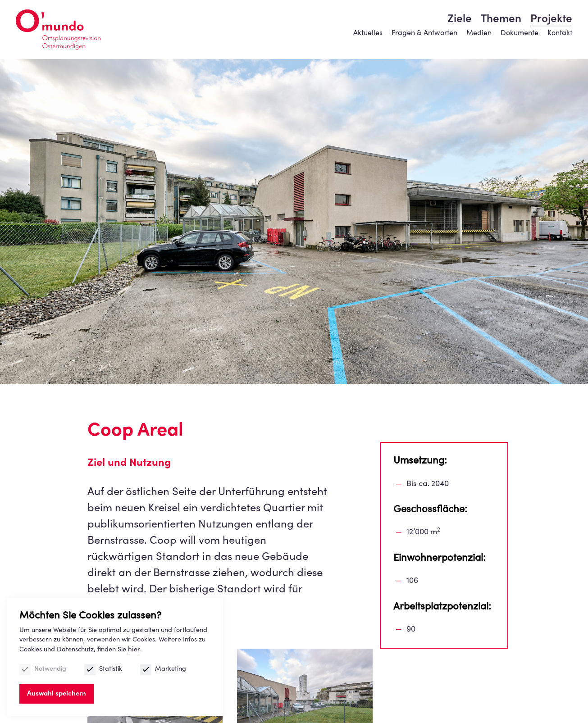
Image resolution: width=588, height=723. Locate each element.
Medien (477, 20)
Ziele (460, 43)
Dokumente (517, 20)
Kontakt (558, 20)
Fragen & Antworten (423, 20)
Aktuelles (367, 20)
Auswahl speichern (58, 693)
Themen (500, 43)
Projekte (549, 43)
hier (143, 648)
